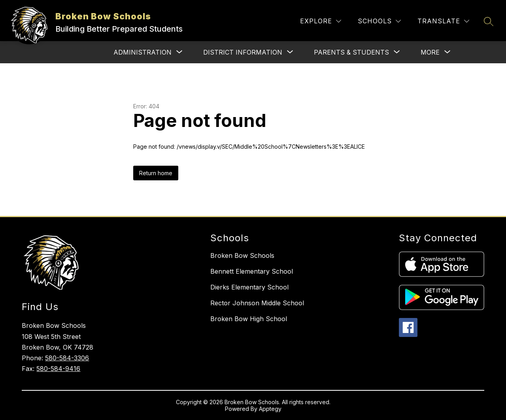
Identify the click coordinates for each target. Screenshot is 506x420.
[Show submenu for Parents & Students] (351, 52)
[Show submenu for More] (430, 52)
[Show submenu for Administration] (143, 52)
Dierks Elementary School (249, 287)
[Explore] (321, 21)
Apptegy (270, 409)
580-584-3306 (67, 358)
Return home (156, 173)
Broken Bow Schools (242, 255)
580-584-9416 (58, 369)
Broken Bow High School (249, 319)
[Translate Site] (443, 21)
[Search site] (489, 21)
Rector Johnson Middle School (257, 303)
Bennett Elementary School (252, 271)
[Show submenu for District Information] (243, 52)
